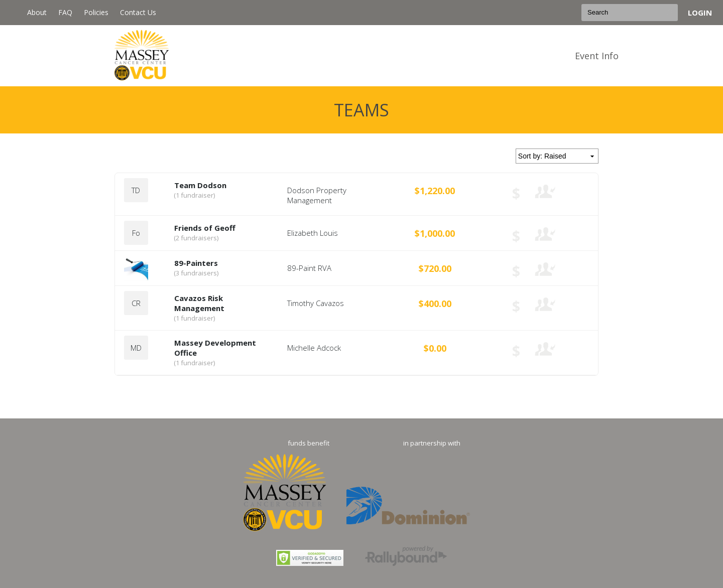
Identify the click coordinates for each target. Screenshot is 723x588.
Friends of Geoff (205, 228)
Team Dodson (200, 185)
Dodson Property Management (317, 195)
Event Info (597, 56)
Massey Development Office (215, 348)
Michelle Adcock (314, 348)
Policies (96, 12)
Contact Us (138, 12)
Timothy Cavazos (316, 303)
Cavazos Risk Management (199, 303)
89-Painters (196, 263)
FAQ (65, 12)
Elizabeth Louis (313, 233)
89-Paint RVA (309, 268)
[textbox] (630, 13)
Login (700, 13)
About (37, 12)
